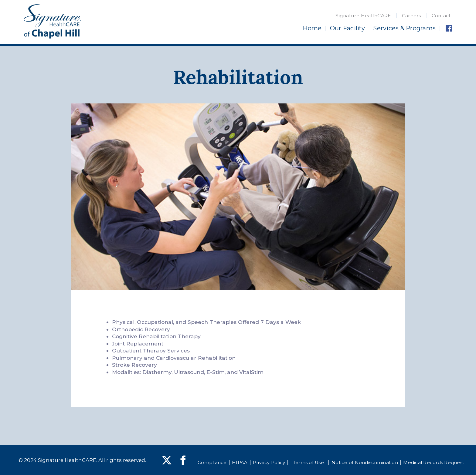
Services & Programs (404, 28)
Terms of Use (308, 463)
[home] (52, 22)
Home (312, 28)
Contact (441, 16)
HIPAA (240, 463)
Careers (411, 16)
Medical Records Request (434, 463)
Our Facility (347, 28)
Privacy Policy (269, 463)
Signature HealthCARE (363, 16)
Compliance (212, 463)
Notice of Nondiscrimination (365, 463)
